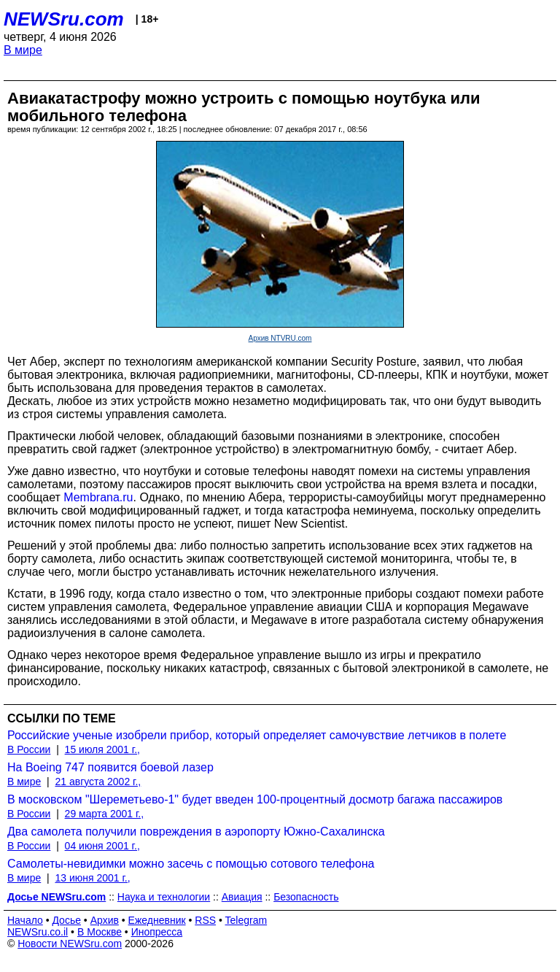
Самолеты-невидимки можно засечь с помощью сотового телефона (191, 864)
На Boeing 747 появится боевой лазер (110, 767)
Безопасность (306, 897)
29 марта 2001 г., (105, 814)
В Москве (100, 932)
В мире (23, 50)
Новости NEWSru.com (70, 944)
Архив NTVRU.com (280, 338)
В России (29, 749)
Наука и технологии (164, 897)
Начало (25, 920)
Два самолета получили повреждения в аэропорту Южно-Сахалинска (196, 832)
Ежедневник (157, 920)
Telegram (246, 920)
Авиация (242, 897)
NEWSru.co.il (38, 932)
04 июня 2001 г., (102, 846)
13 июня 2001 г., (92, 878)
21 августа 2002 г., (98, 782)
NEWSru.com (64, 19)
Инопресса (157, 932)
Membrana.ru (98, 497)
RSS (205, 920)
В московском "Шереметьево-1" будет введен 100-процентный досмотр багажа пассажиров (255, 799)
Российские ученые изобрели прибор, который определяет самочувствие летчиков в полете (257, 735)
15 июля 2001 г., (102, 749)
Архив (105, 920)
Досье (66, 920)
